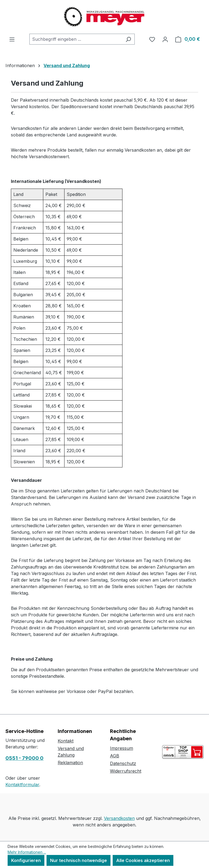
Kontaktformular (22, 785)
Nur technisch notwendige (79, 860)
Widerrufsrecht (126, 771)
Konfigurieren (26, 860)
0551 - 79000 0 (24, 758)
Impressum (122, 748)
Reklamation (70, 763)
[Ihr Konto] (165, 39)
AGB (115, 756)
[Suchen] (128, 39)
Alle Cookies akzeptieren (143, 860)
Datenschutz (123, 763)
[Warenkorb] (188, 39)
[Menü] (12, 39)
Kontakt (66, 741)
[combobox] (76, 39)
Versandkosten (119, 818)
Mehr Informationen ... (27, 852)
